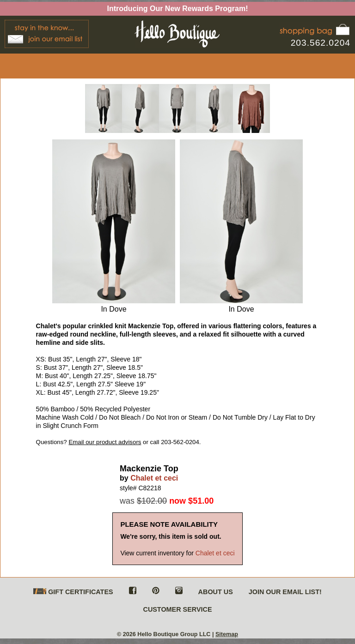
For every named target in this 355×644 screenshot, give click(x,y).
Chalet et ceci (154, 478)
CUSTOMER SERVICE (177, 609)
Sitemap (227, 634)
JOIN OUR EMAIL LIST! (285, 592)
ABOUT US (216, 592)
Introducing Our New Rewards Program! (178, 9)
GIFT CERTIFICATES (73, 592)
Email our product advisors (105, 442)
